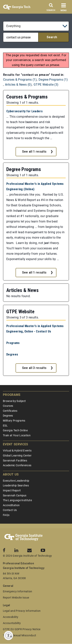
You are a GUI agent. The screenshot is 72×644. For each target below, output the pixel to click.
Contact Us (10, 510)
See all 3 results (34, 368)
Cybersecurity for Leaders (24, 111)
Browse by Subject (14, 401)
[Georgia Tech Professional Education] (24, 537)
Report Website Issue (16, 598)
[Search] (51, 8)
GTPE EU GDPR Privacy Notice (22, 629)
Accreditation (11, 505)
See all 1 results (34, 152)
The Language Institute (17, 500)
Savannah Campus (15, 495)
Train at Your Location (17, 435)
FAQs (6, 515)
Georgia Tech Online (15, 430)
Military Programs (14, 421)
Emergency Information (18, 591)
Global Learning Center (17, 456)
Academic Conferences (17, 465)
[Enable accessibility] (8, 636)
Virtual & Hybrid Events (17, 451)
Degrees (12, 354)
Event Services (15, 444)
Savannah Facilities (15, 460)
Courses (8, 406)
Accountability (12, 623)
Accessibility (11, 617)
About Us (11, 474)
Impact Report (12, 490)
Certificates (10, 411)
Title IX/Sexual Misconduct (19, 635)
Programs (13, 343)
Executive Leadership (16, 481)
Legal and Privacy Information (22, 611)
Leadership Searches (16, 485)
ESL (5, 426)
